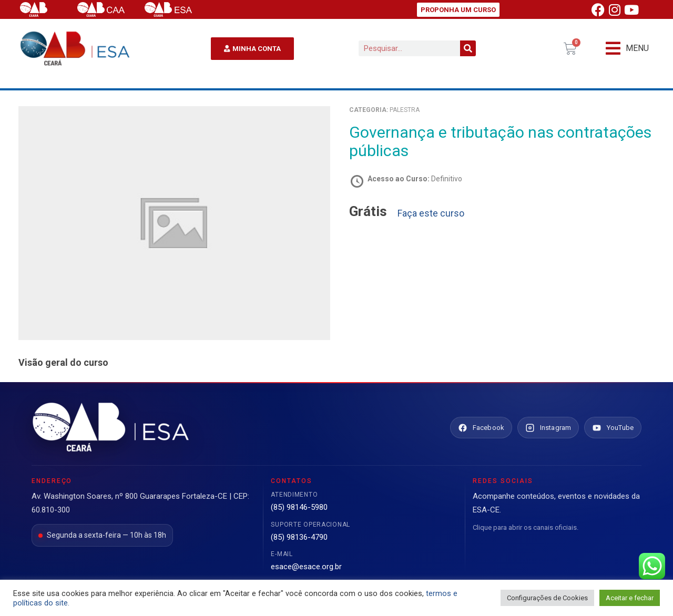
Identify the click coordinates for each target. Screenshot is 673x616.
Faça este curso (431, 213)
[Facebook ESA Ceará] (481, 428)
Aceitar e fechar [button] (630, 598)
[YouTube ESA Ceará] (613, 428)
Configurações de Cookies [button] (547, 598)
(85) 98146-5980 (299, 507)
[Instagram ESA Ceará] (548, 428)
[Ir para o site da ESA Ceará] (110, 428)
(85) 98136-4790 (299, 537)
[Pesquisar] (468, 48)
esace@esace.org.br (306, 567)
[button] (627, 49)
